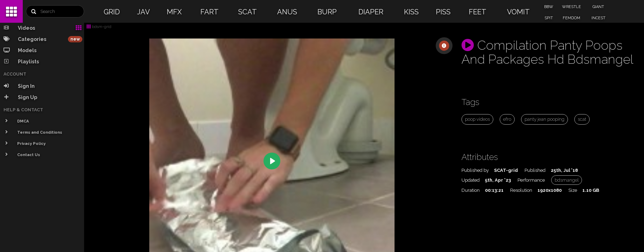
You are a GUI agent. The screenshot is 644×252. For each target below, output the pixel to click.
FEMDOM (571, 18)
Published (535, 170)
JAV (143, 12)
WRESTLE (571, 7)
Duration (471, 190)
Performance (531, 180)
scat (582, 119)
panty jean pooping (544, 119)
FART (210, 12)
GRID (112, 12)
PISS (443, 12)
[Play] (272, 161)
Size (573, 190)
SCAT (248, 12)
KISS (411, 12)
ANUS (287, 12)
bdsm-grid (99, 27)
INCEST (598, 18)
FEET (478, 12)
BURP (327, 12)
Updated (471, 180)
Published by (475, 170)
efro (507, 119)
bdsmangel (567, 180)
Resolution (521, 190)
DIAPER (371, 12)
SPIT (549, 18)
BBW (549, 7)
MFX (174, 12)
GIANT (598, 7)
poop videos (477, 119)
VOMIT (518, 12)
